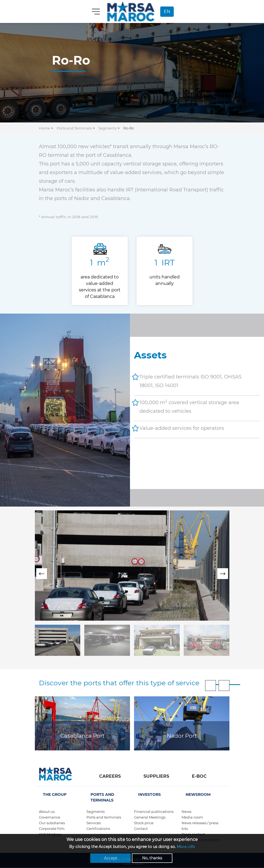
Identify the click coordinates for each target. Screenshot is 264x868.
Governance (50, 817)
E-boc (199, 776)
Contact (141, 829)
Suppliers (156, 776)
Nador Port (182, 736)
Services (94, 823)
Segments (107, 128)
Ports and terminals (104, 817)
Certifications (98, 829)
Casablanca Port (82, 736)
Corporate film (52, 829)
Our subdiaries (52, 823)
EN (167, 11)
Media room (192, 817)
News (186, 812)
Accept (111, 858)
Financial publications (154, 812)
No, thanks (152, 858)
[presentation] (42, 574)
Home (44, 128)
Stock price (144, 823)
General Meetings (150, 817)
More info (186, 847)
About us (47, 812)
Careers (110, 776)
